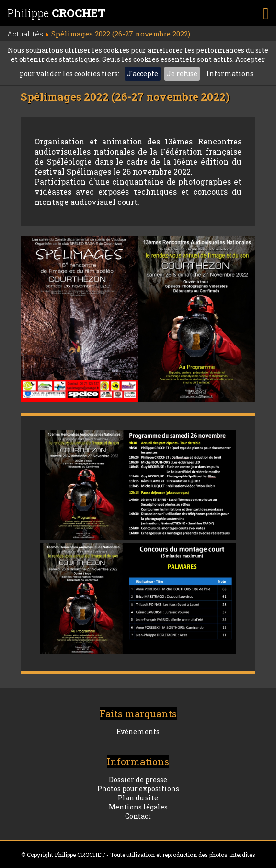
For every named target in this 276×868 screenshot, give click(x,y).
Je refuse (182, 74)
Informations (230, 74)
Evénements (138, 731)
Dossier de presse (138, 779)
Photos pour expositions (138, 789)
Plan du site (138, 798)
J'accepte (143, 74)
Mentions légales (138, 807)
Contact (138, 816)
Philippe (56, 13)
